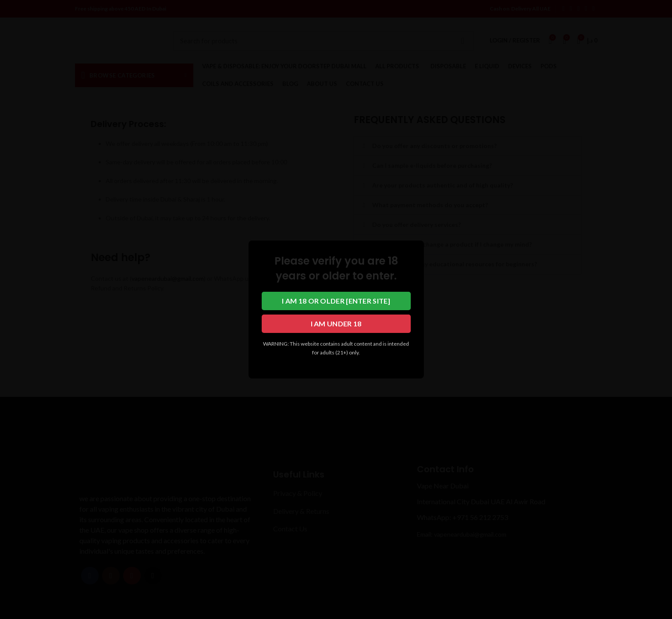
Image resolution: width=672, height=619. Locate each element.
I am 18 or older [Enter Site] (336, 301)
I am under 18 (336, 324)
